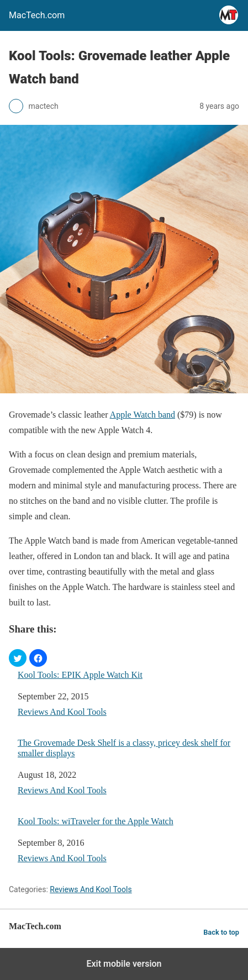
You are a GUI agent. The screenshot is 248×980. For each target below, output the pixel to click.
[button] (18, 658)
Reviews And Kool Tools (62, 712)
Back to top (221, 932)
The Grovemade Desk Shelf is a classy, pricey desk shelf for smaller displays (124, 748)
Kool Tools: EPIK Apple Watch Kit (80, 675)
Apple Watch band (143, 415)
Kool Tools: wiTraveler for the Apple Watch (96, 821)
